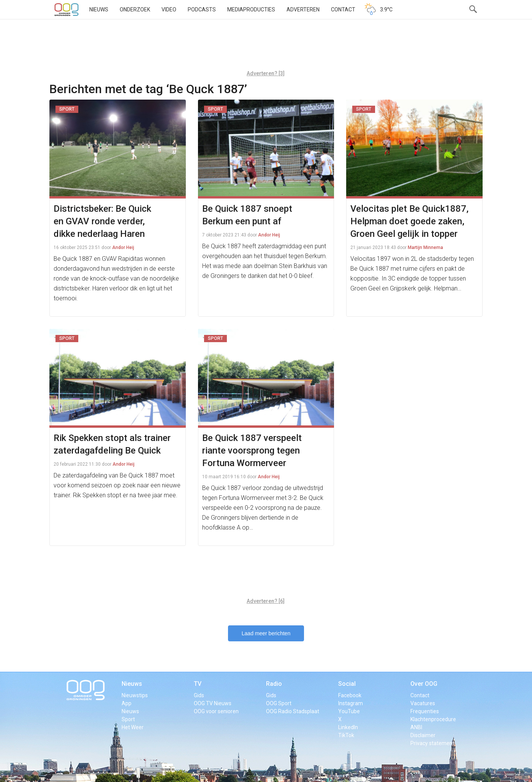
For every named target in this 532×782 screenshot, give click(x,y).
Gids (199, 695)
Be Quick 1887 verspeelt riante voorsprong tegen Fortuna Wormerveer (252, 450)
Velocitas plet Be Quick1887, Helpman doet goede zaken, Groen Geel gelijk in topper (409, 221)
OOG (66, 10)
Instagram (351, 703)
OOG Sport (279, 703)
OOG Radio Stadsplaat (293, 711)
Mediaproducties (251, 10)
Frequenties (425, 711)
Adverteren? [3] (266, 73)
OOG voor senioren (216, 711)
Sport (128, 719)
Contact (343, 10)
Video (169, 10)
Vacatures (423, 703)
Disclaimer (423, 735)
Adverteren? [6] (266, 601)
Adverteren (303, 10)
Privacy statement (432, 743)
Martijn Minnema (425, 247)
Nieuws (99, 10)
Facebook (350, 695)
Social (347, 684)
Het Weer (133, 727)
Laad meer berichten (266, 633)
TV (198, 684)
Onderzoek (135, 10)
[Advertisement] (266, 48)
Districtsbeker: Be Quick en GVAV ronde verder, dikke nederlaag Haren (102, 221)
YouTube (349, 711)
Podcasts (202, 10)
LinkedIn (348, 727)
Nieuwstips (135, 695)
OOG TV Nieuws (213, 703)
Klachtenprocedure (433, 719)
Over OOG (424, 684)
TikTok (346, 735)
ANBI (416, 727)
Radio (274, 684)
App (127, 703)
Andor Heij (123, 247)
